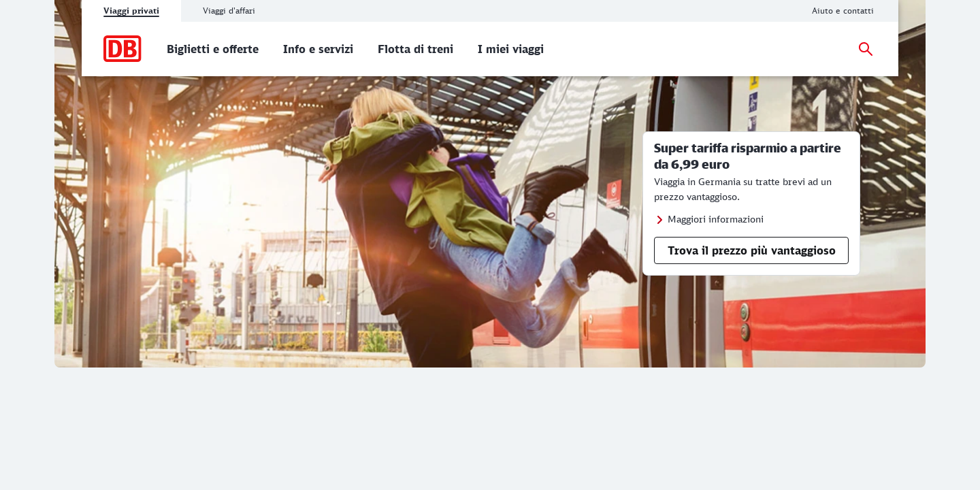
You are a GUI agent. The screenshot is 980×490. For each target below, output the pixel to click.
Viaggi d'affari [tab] (229, 11)
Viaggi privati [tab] (131, 11)
